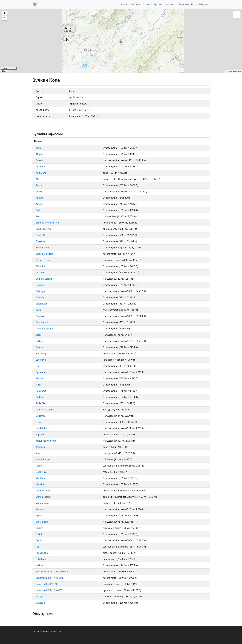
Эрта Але (41, 372)
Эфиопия (76, 97)
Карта (124, 4)
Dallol (39, 310)
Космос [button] (170, 4)
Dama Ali (40, 316)
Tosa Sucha (42, 553)
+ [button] (4, 13)
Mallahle (40, 484)
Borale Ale (41, 235)
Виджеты (184, 4)
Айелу (39, 204)
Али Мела (41, 173)
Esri (240, 71)
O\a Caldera (42, 522)
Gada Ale (40, 403)
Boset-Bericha (43, 248)
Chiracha (40, 266)
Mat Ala (40, 509)
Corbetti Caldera (44, 279)
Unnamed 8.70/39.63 (47, 584)
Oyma (39, 516)
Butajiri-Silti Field (44, 254)
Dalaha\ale (41, 304)
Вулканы (159, 4)
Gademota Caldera (45, 410)
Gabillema (41, 391)
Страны (147, 4)
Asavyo (39, 192)
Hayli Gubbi (42, 428)
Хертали (40, 435)
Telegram (204, 4)
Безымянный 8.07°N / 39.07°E (52, 572)
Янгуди (39, 597)
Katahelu (40, 447)
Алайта (40, 160)
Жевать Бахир (43, 260)
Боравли (40, 241)
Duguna (40, 347)
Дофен (39, 341)
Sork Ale (40, 534)
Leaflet (228, 71)
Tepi (38, 547)
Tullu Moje (41, 559)
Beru (38, 216)
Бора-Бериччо (43, 229)
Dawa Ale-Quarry (44, 329)
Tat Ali (39, 540)
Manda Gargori (43, 491)
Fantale (39, 378)
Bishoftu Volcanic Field (47, 223)
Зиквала (40, 603)
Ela (37, 366)
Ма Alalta (41, 478)
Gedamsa (41, 416)
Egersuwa (41, 360)
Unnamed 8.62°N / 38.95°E (50, 578)
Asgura (39, 198)
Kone (38, 453)
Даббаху (40, 285)
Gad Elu (40, 397)
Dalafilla (40, 297)
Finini (38, 385)
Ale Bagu (40, 167)
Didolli (39, 335)
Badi (38, 210)
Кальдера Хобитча (46, 441)
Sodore (39, 528)
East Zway (41, 354)
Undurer (40, 565)
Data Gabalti (42, 322)
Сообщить (135, 4)
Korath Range (43, 459)
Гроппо (40, 422)
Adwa (39, 148)
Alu (37, 179)
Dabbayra (41, 291)
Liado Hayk (41, 472)
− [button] (4, 18)
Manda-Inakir (42, 503)
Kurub (39, 466)
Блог (194, 4)
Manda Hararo (43, 497)
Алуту (39, 185)
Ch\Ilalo (40, 273)
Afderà (39, 154)
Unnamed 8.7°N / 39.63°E (49, 590)
